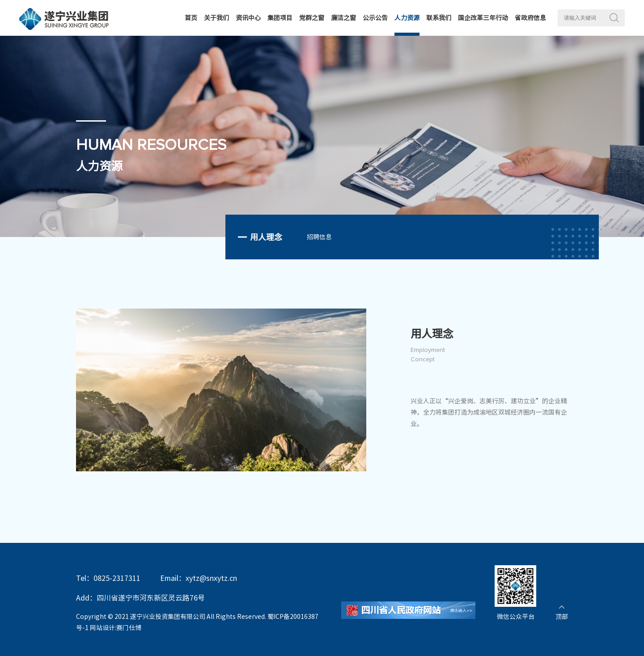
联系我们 (439, 18)
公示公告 (375, 18)
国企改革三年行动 (483, 18)
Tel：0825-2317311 (108, 578)
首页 (191, 18)
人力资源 (407, 18)
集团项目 (280, 18)
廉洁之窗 (343, 18)
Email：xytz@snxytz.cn (199, 578)
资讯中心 (248, 18)
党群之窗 (312, 18)
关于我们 (216, 18)
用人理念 (266, 237)
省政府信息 (530, 18)
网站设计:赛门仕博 (116, 628)
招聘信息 (319, 237)
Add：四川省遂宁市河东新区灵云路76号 (140, 598)
